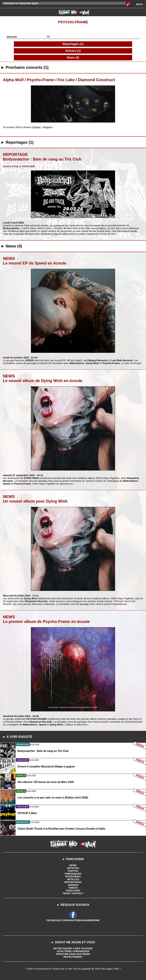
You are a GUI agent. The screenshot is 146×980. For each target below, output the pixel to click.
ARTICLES (73, 879)
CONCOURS (73, 890)
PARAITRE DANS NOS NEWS (73, 954)
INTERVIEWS (73, 876)
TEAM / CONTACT (73, 893)
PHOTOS (73, 871)
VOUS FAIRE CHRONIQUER (73, 951)
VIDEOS (73, 888)
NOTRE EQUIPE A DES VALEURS (73, 948)
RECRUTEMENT (73, 957)
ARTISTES (73, 868)
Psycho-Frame (73, 22)
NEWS (73, 865)
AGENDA (73, 885)
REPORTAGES (73, 882)
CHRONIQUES (73, 874)
